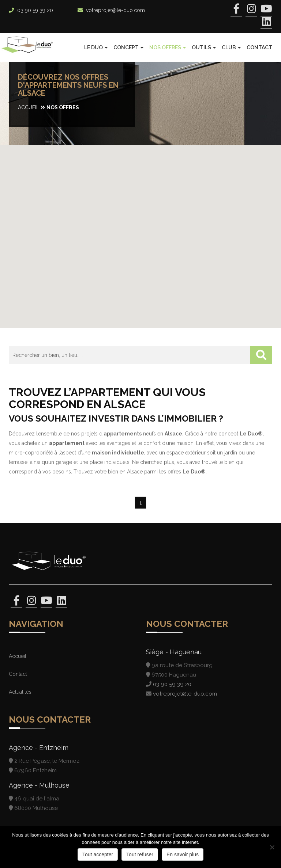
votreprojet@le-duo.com (115, 10)
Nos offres (168, 47)
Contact (259, 47)
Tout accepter (98, 854)
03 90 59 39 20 (35, 10)
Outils (204, 47)
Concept (128, 47)
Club (231, 47)
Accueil (29, 107)
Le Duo (96, 47)
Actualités (20, 692)
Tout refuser (140, 854)
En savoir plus (183, 854)
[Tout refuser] (272, 847)
